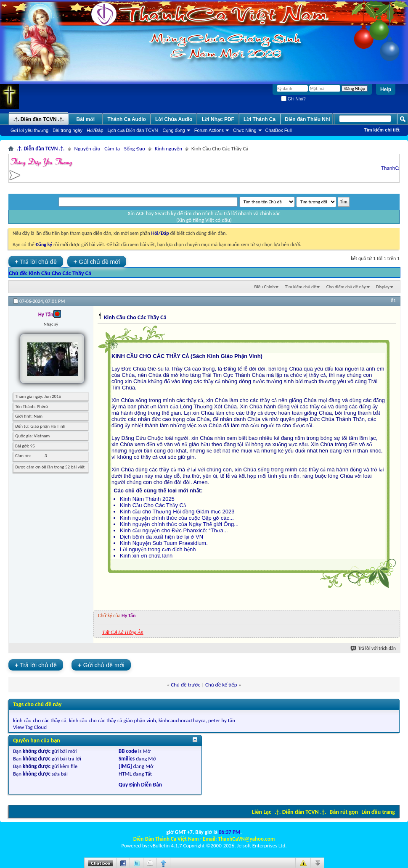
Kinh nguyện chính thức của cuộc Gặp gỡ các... (177, 518)
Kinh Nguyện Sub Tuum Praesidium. (164, 543)
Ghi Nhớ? (293, 99)
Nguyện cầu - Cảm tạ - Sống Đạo (110, 149)
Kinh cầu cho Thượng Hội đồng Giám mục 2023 (177, 512)
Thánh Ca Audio (127, 119)
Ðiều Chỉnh (264, 287)
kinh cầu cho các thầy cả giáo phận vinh (113, 720)
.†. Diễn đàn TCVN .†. (300, 812)
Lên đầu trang (378, 812)
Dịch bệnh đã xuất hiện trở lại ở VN (162, 537)
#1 (393, 300)
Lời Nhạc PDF (218, 119)
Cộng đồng (174, 130)
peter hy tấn (222, 720)
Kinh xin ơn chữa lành (146, 556)
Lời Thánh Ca (260, 119)
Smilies (127, 759)
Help (386, 89)
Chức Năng (245, 130)
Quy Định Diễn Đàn (140, 785)
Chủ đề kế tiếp (221, 685)
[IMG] (125, 766)
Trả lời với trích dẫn (374, 648)
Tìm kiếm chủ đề (301, 287)
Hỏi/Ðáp (95, 130)
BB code (128, 751)
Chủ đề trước (185, 685)
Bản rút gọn (344, 812)
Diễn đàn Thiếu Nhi (307, 119)
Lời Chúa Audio (174, 119)
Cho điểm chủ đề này (346, 287)
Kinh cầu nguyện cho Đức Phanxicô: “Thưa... (174, 530)
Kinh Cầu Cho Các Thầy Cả (60, 273)
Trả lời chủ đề (36, 262)
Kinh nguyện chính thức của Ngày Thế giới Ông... (179, 524)
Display (383, 287)
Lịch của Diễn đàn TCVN (133, 130)
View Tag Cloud (30, 727)
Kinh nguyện (168, 149)
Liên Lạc (262, 812)
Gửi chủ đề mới (97, 262)
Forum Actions (209, 130)
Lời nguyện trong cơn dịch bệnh (158, 549)
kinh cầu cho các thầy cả (40, 720)
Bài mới (86, 119)
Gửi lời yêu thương (29, 130)
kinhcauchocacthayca (182, 720)
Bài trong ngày (68, 130)
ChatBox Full (279, 130)
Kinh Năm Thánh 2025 (147, 499)
